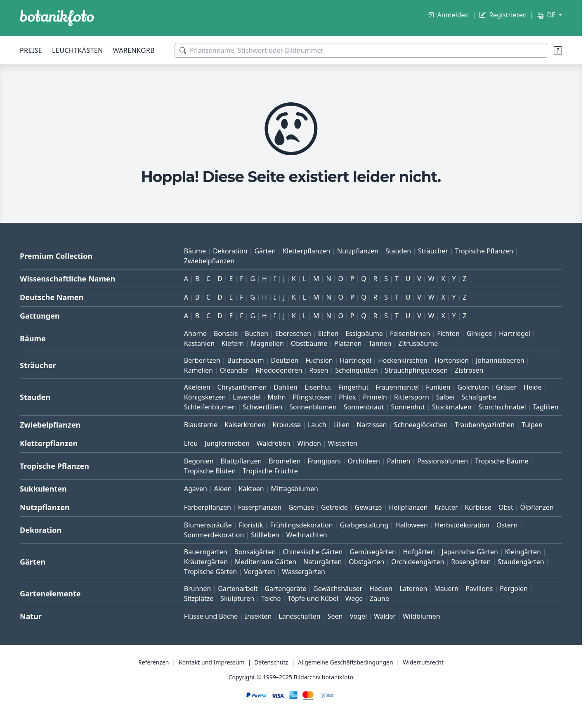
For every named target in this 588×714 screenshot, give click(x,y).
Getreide (334, 507)
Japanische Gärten (470, 552)
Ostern (507, 525)
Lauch (317, 425)
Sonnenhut (408, 407)
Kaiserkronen (245, 425)
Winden (309, 443)
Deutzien (285, 360)
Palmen (399, 461)
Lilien (342, 425)
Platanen (348, 343)
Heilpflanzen (408, 507)
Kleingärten (523, 552)
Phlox (347, 397)
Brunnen (198, 589)
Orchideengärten (418, 562)
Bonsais (226, 333)
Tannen (380, 343)
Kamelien (198, 370)
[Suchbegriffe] (361, 50)
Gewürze (368, 507)
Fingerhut (353, 387)
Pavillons (479, 589)
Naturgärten (322, 562)
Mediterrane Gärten (266, 562)
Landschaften (300, 616)
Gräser (506, 387)
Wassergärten (303, 572)
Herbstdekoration (462, 525)
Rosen (319, 370)
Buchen (256, 333)
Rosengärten (471, 562)
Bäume (195, 251)
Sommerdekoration (214, 535)
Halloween (412, 525)
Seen (335, 616)
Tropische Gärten (210, 572)
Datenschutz (271, 662)
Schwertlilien (262, 407)
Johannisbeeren (500, 360)
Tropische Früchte (270, 471)
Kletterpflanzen (306, 251)
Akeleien (197, 387)
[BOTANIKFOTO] (57, 18)
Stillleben (265, 535)
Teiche (271, 598)
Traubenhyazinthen (485, 425)
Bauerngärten (206, 552)
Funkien (438, 387)
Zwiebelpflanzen (209, 261)
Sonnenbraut (364, 407)
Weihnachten (307, 535)
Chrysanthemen (242, 387)
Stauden (398, 251)
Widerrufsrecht (423, 662)
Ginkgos (479, 333)
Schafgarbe (479, 397)
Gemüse (301, 507)
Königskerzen (205, 397)
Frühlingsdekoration (301, 525)
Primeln (375, 397)
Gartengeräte (285, 589)
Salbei (445, 397)
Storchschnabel (502, 407)
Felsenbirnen (410, 333)
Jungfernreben (227, 443)
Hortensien (452, 360)
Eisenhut (318, 387)
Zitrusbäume (418, 343)
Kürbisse (478, 507)
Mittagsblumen (294, 489)
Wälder (385, 616)
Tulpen (532, 425)
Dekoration (230, 251)
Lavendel (247, 397)
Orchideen (364, 461)
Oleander (234, 370)
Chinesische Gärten (313, 552)
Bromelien (285, 461)
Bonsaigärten (255, 552)
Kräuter (446, 507)
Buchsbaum (245, 360)
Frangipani (324, 461)
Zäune (379, 598)
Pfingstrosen (312, 397)
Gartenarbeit (238, 589)
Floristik (251, 525)
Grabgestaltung (364, 525)
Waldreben (274, 443)
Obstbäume (309, 343)
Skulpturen (237, 598)
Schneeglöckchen (421, 425)
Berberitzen (202, 360)
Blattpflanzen (241, 461)
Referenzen (154, 662)
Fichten (448, 333)
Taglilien (545, 407)
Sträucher (433, 251)
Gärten (265, 251)
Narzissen (372, 425)
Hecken (381, 589)
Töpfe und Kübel (313, 598)
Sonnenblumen (313, 407)
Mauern (446, 589)
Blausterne (201, 425)
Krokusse (287, 425)
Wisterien (343, 443)
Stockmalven (452, 407)
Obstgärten (366, 562)
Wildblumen (422, 616)
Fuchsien (319, 360)
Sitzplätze (199, 598)
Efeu (191, 443)
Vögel (358, 616)
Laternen (413, 589)
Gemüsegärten (373, 552)
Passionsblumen (443, 461)
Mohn (277, 397)
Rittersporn (412, 397)
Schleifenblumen (210, 407)
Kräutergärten (206, 562)
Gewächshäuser (338, 589)
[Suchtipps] (558, 50)
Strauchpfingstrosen (416, 370)
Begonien (199, 461)
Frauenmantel (397, 387)
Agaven (196, 489)
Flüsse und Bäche (211, 616)
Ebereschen (293, 333)
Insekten (258, 616)
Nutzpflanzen (358, 251)
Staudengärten (521, 562)
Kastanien (199, 343)
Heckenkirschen (403, 360)
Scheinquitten (357, 370)
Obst (506, 507)
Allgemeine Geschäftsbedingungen (346, 662)
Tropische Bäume (502, 461)
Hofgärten (419, 552)
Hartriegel (515, 333)
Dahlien (286, 387)
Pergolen (514, 589)
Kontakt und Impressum (211, 662)
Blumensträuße (208, 525)
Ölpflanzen (537, 507)
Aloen (223, 489)
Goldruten (473, 387)
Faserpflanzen (260, 507)
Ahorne (195, 333)
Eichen (328, 333)
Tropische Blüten (210, 471)
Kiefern (233, 343)
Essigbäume (364, 333)
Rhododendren (279, 370)
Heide (533, 387)
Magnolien (267, 343)
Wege (354, 598)
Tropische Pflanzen (484, 251)
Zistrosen (469, 370)
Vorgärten (260, 572)
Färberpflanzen (208, 507)
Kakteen (251, 489)
